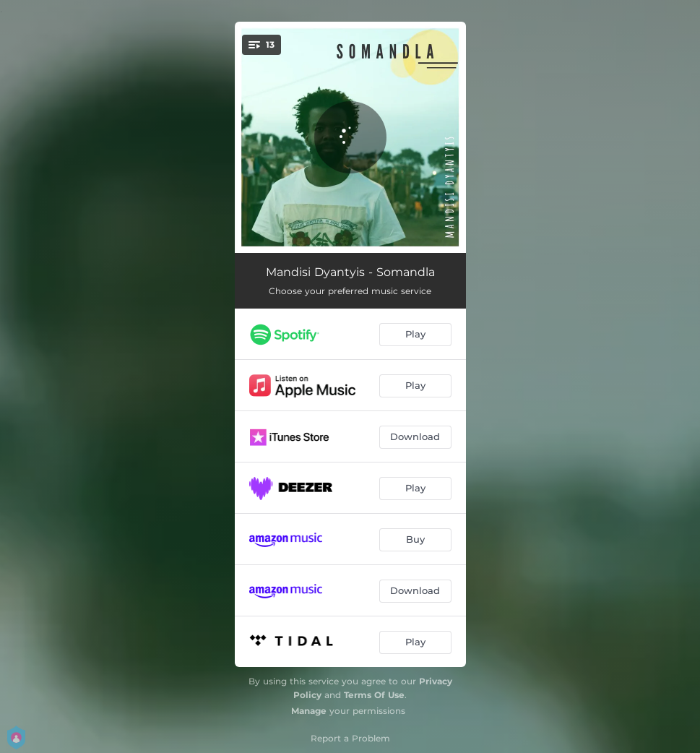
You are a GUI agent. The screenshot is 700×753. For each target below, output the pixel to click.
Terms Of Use (374, 695)
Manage (309, 711)
